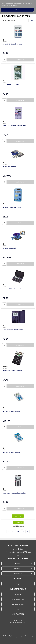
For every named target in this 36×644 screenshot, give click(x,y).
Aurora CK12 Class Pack (9, 248)
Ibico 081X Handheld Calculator (11, 411)
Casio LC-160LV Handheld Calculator (13, 289)
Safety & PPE (18, 569)
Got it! (17, 10)
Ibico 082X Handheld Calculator (11, 452)
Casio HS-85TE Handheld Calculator (13, 85)
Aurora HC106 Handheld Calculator (12, 207)
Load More (18, 516)
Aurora (5, 42)
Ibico (4, 409)
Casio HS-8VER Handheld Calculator (13, 330)
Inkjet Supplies (18, 574)
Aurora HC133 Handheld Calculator (12, 44)
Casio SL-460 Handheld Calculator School (14, 126)
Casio (4, 82)
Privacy (18, 609)
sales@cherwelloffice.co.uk (18, 623)
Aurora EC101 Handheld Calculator (12, 371)
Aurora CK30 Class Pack (9, 166)
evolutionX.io (18, 638)
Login (18, 584)
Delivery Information (18, 604)
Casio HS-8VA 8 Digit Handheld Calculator (14, 493)
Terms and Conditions (18, 599)
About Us (18, 594)
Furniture (18, 564)
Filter (32, 21)
